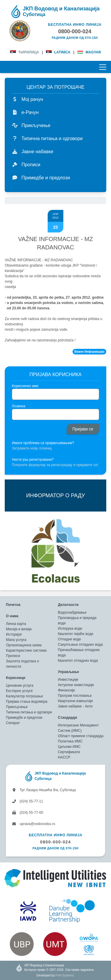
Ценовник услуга (20, 685)
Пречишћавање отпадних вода (79, 653)
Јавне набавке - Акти (75, 706)
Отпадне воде (70, 639)
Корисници (16, 678)
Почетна (13, 605)
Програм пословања (75, 696)
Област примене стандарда (81, 736)
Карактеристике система (26, 650)
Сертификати (69, 752)
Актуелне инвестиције (76, 685)
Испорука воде (70, 628)
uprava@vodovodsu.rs (34, 824)
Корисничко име (25, 386)
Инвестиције (68, 680)
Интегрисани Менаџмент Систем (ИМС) (78, 728)
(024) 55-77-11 (28, 801)
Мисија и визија (19, 629)
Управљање (69, 672)
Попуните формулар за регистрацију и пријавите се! (55, 465)
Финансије (67, 690)
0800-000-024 (56, 842)
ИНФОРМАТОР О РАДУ (55, 495)
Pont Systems (65, 975)
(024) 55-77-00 (28, 813)
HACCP (64, 757)
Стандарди (68, 718)
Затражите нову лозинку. (32, 448)
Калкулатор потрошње (24, 696)
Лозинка (18, 406)
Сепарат (13, 723)
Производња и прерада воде (77, 620)
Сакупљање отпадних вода (81, 645)
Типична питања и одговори (29, 712)
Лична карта (16, 624)
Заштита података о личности (22, 664)
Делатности (68, 605)
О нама (12, 616)
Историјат (14, 634)
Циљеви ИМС (69, 747)
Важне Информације (89, 352)
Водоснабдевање (72, 612)
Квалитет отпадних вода (78, 661)
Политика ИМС (70, 741)
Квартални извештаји (75, 701)
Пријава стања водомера (27, 702)
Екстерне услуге (19, 691)
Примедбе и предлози (24, 718)
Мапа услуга (16, 640)
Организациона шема (24, 645)
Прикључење (17, 707)
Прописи (13, 656)
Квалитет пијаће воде (76, 634)
